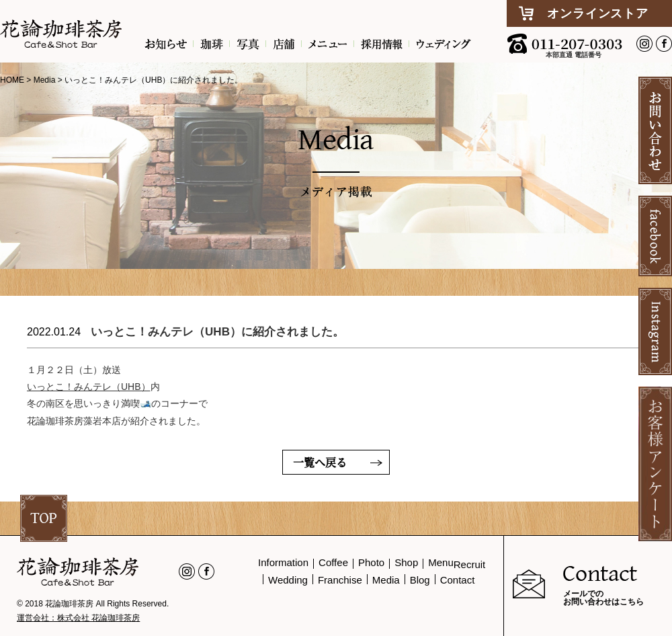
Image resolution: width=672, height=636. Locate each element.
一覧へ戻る (320, 462)
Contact (458, 580)
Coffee (333, 562)
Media (386, 580)
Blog (420, 580)
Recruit (470, 564)
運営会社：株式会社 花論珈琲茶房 (78, 618)
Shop (406, 562)
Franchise (340, 580)
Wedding (288, 580)
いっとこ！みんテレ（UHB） (89, 387)
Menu (441, 562)
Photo (371, 562)
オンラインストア (597, 13)
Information (283, 562)
